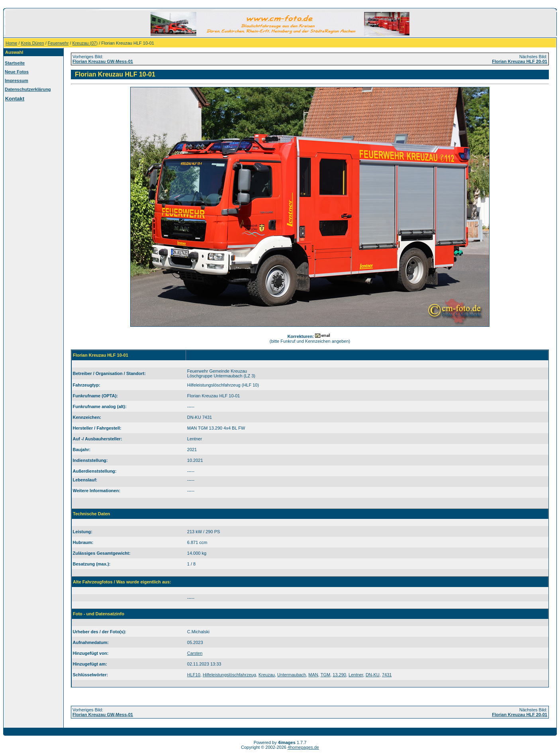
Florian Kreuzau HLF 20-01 (520, 61)
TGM (325, 675)
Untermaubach (292, 675)
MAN (313, 675)
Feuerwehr (58, 43)
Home (11, 43)
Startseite (15, 63)
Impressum (17, 81)
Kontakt (15, 99)
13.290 (339, 675)
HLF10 (194, 675)
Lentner (356, 675)
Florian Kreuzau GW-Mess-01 (103, 61)
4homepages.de (303, 747)
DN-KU (373, 675)
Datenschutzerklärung (28, 89)
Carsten (195, 653)
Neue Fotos (17, 72)
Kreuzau (267, 675)
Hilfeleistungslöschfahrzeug (229, 675)
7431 (387, 675)
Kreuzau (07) (85, 43)
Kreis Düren (33, 43)
